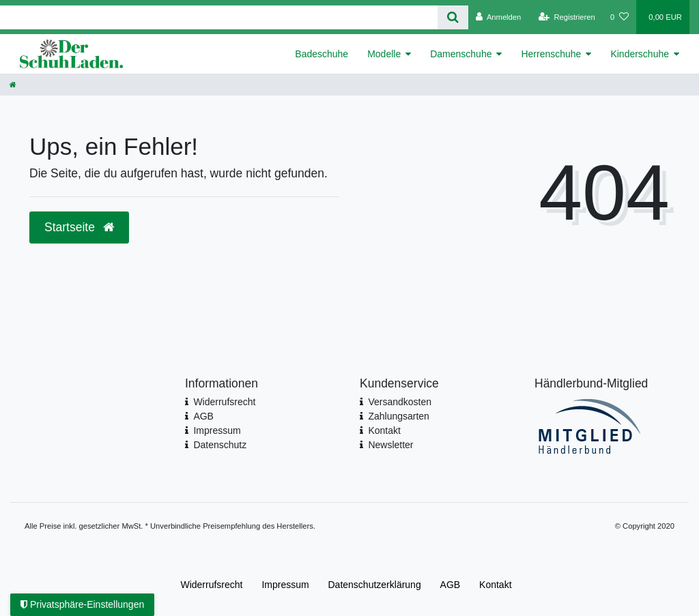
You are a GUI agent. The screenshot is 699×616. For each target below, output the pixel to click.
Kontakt (384, 430)
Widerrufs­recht (211, 585)
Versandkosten (400, 402)
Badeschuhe (322, 54)
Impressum (217, 430)
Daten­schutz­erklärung (375, 585)
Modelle (384, 54)
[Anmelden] (499, 17)
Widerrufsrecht (224, 402)
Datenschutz (220, 445)
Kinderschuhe (640, 54)
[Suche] (453, 17)
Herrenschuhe (551, 54)
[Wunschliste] (619, 17)
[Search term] (219, 17)
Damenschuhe (461, 54)
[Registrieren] (567, 17)
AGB (203, 416)
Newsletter (390, 445)
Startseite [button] (79, 227)
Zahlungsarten (399, 416)
